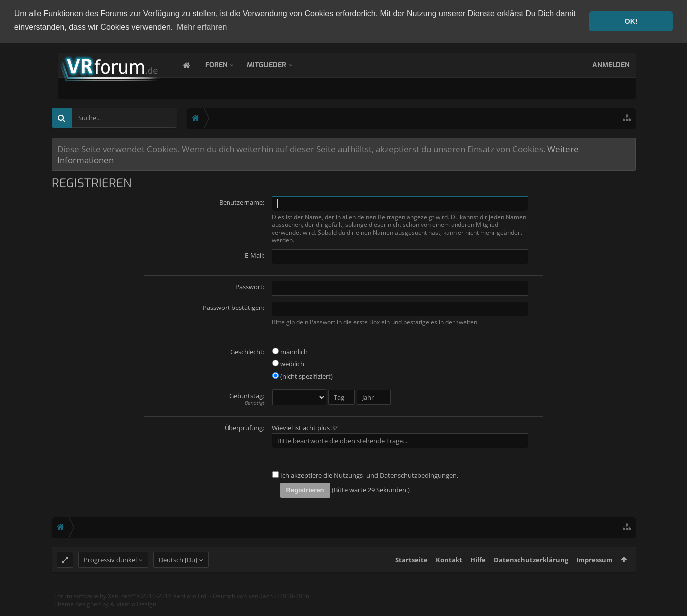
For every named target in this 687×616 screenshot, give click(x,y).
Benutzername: (242, 201)
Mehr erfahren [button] (202, 27)
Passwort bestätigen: (233, 306)
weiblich (288, 363)
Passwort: (250, 285)
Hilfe (478, 578)
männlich (290, 350)
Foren (226, 64)
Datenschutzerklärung (531, 578)
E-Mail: (255, 254)
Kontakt (449, 578)
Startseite (411, 578)
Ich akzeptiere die (302, 474)
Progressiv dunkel (110, 578)
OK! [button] (631, 21)
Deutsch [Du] (178, 578)
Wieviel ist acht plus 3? (305, 427)
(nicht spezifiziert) (303, 375)
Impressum (594, 578)
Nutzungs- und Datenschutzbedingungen (395, 474)
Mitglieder (277, 64)
